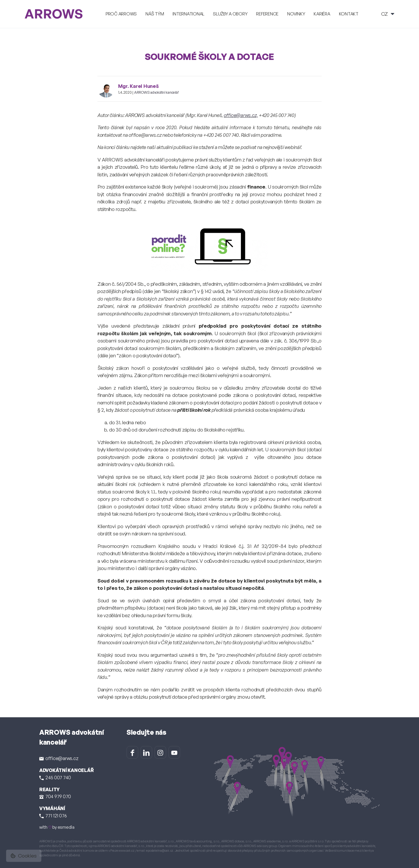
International (188, 14)
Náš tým (155, 14)
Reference (267, 14)
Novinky (296, 14)
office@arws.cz (59, 758)
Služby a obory (230, 14)
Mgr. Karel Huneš (139, 86)
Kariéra (322, 14)
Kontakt (349, 14)
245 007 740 (55, 778)
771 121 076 (53, 816)
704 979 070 (55, 796)
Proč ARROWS (121, 14)
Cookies (24, 856)
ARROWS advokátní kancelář (157, 92)
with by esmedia (57, 827)
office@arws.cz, (241, 115)
